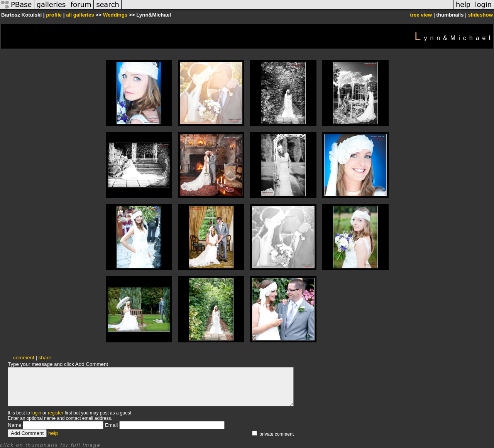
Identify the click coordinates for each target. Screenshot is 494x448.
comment (24, 358)
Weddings (115, 15)
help (53, 433)
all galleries (80, 15)
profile (54, 15)
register (56, 413)
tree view (421, 15)
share (45, 358)
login (36, 413)
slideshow (480, 15)
